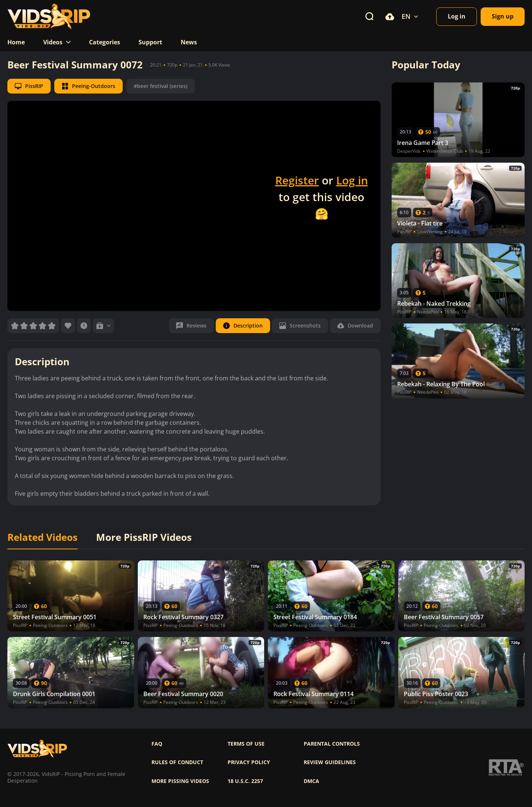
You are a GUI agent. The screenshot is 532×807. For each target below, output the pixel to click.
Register (297, 180)
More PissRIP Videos (144, 538)
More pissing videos (180, 781)
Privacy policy (249, 762)
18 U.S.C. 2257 (245, 781)
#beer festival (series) (161, 86)
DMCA (311, 781)
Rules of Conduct (177, 762)
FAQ (157, 744)
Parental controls (332, 744)
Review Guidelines (330, 762)
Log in (352, 180)
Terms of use (246, 744)
